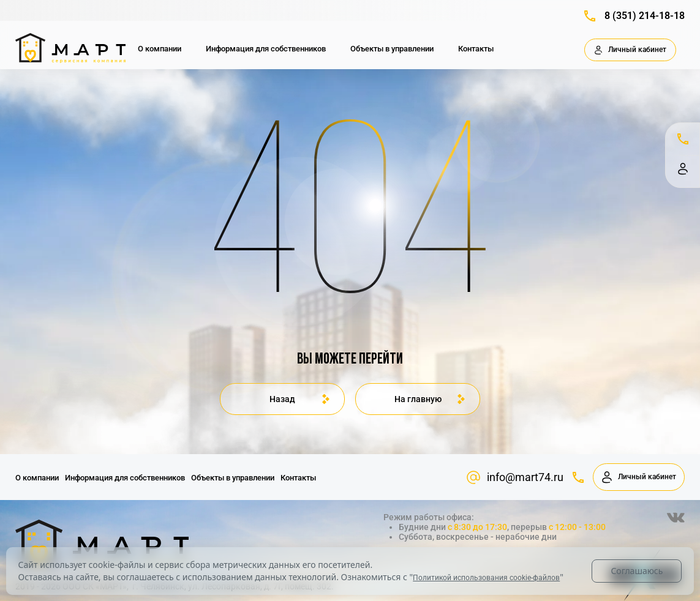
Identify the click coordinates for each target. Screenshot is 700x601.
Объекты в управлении (392, 49)
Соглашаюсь (637, 571)
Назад (282, 399)
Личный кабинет (630, 50)
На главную (418, 399)
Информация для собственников (266, 49)
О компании (160, 49)
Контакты (476, 49)
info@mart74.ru (515, 477)
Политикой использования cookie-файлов (486, 578)
